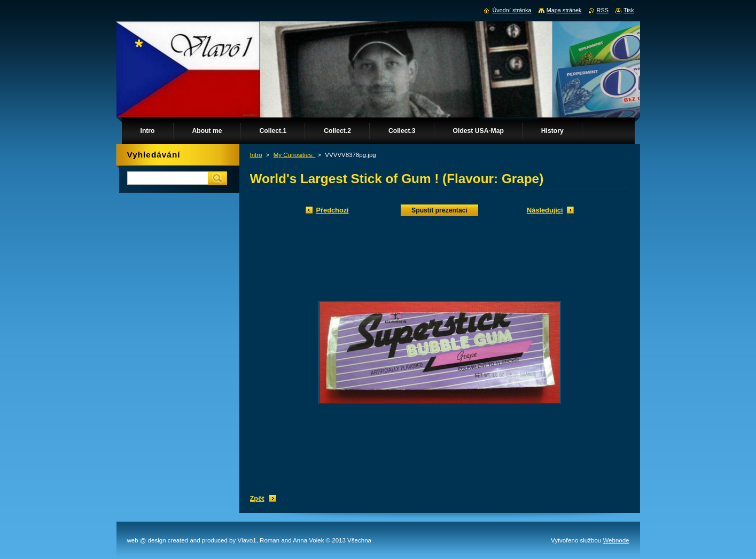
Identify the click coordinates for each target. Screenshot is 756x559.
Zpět (257, 498)
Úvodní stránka (512, 10)
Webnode (616, 540)
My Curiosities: (295, 155)
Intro (256, 155)
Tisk (629, 10)
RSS (603, 10)
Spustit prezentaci (439, 210)
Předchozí (333, 210)
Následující (545, 210)
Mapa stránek (564, 10)
